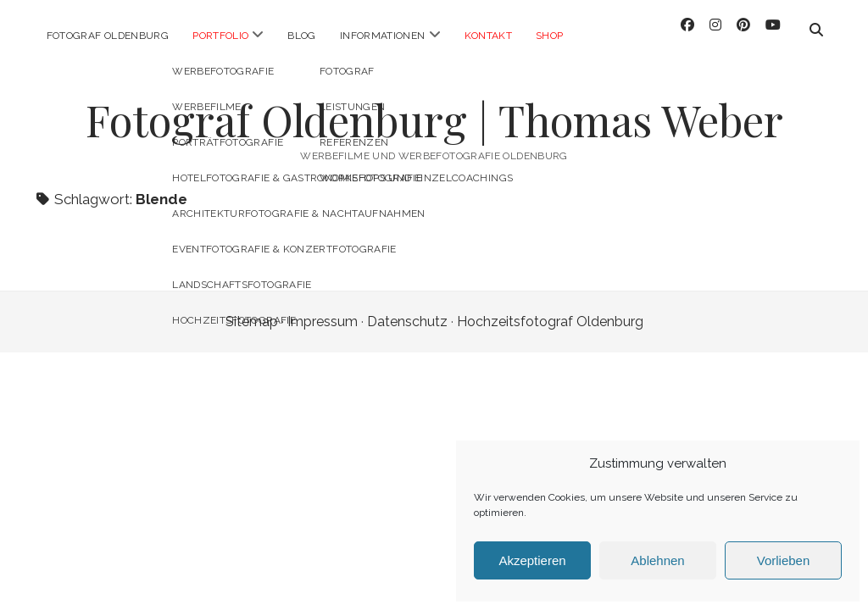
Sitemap (252, 306)
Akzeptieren (532, 560)
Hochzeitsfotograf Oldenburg (550, 306)
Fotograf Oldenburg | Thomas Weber (434, 104)
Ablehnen (657, 560)
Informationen (383, 36)
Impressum (323, 306)
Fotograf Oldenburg (108, 36)
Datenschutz (407, 306)
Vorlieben (784, 560)
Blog (301, 36)
